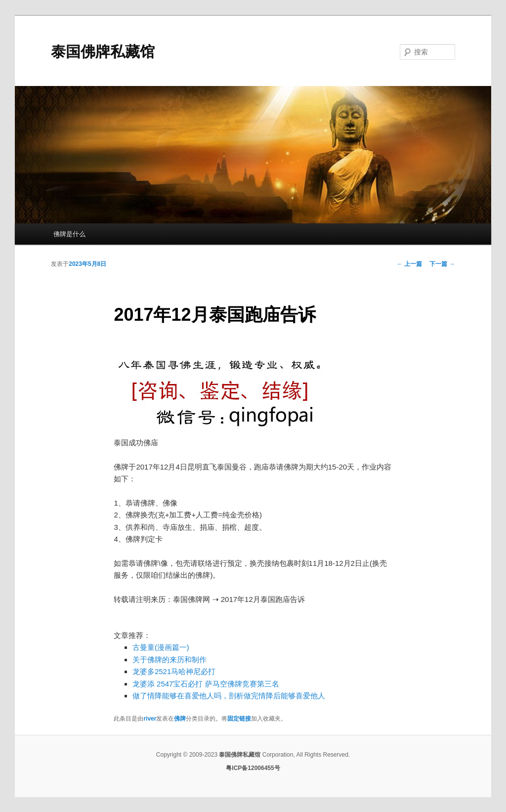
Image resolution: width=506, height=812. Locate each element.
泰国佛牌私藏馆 (103, 52)
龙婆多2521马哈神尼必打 (174, 671)
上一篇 (409, 264)
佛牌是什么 (69, 234)
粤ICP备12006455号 (253, 768)
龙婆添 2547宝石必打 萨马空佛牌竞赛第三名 (206, 684)
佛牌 (180, 719)
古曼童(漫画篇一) (161, 647)
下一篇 (442, 264)
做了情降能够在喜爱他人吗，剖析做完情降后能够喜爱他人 (229, 696)
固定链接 (239, 719)
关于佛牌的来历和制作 (169, 660)
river (150, 719)
